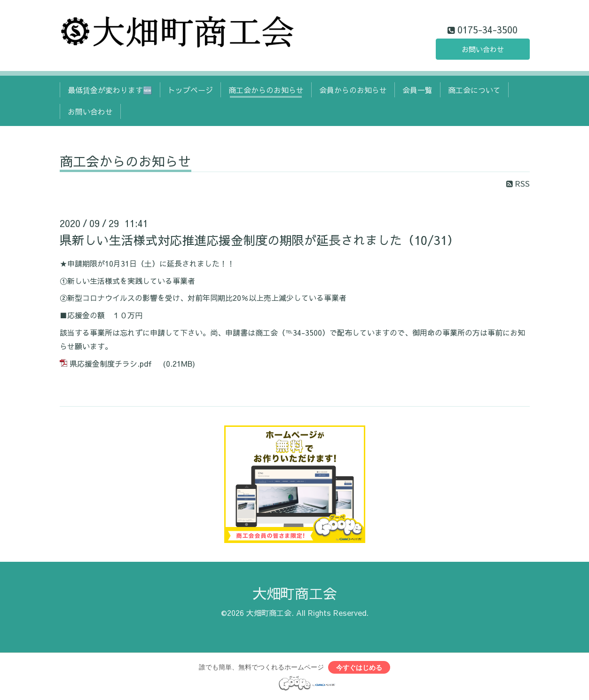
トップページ (190, 90)
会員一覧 (417, 90)
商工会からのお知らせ (266, 90)
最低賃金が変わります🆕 (110, 90)
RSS (518, 183)
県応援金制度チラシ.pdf (111, 363)
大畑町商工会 (295, 593)
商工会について (474, 90)
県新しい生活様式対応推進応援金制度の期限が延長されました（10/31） (259, 240)
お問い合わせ (483, 48)
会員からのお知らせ (353, 90)
